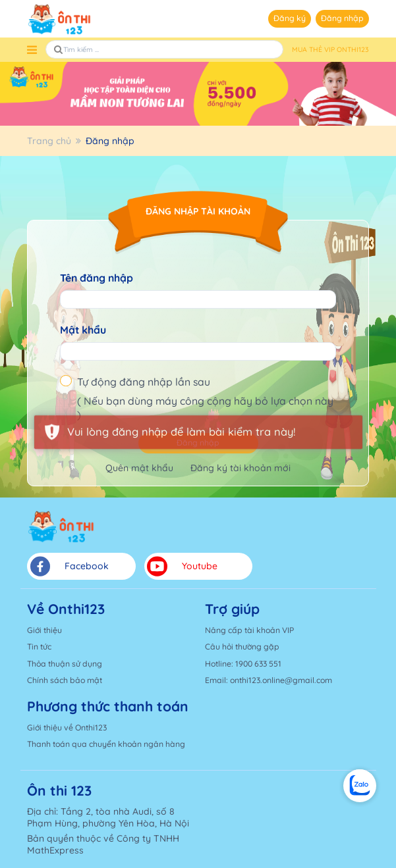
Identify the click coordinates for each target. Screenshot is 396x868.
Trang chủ (49, 141)
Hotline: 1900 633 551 (243, 664)
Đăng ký (290, 18)
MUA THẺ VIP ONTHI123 (330, 50)
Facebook (69, 567)
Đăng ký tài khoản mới (240, 468)
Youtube (182, 567)
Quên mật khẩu (139, 468)
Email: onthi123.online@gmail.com (269, 680)
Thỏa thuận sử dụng (65, 664)
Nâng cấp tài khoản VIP (249, 630)
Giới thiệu (44, 630)
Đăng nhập (342, 18)
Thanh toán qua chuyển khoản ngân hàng (106, 744)
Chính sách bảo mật (65, 680)
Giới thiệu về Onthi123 (67, 728)
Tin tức (39, 647)
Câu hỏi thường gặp (242, 647)
